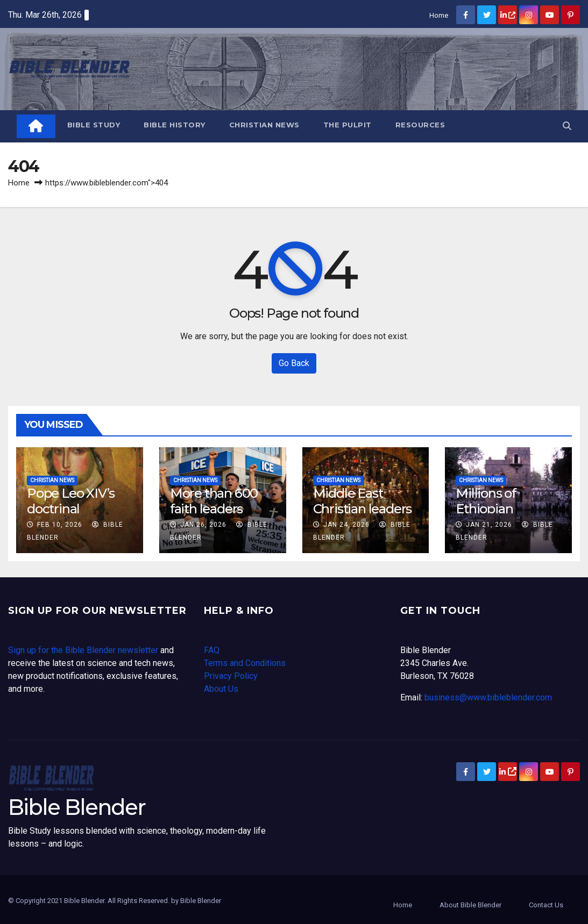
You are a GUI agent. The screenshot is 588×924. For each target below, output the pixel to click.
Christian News (264, 125)
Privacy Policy (231, 676)
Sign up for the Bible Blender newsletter (83, 650)
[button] (567, 126)
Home (439, 15)
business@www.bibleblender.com (488, 697)
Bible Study (94, 125)
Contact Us (546, 905)
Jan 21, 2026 (489, 525)
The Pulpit (348, 125)
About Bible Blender (470, 905)
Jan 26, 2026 (203, 525)
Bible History (175, 125)
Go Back (294, 363)
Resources (420, 125)
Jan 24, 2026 (346, 525)
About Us (221, 689)
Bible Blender (77, 807)
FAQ (212, 650)
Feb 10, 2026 (60, 525)
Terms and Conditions (245, 663)
